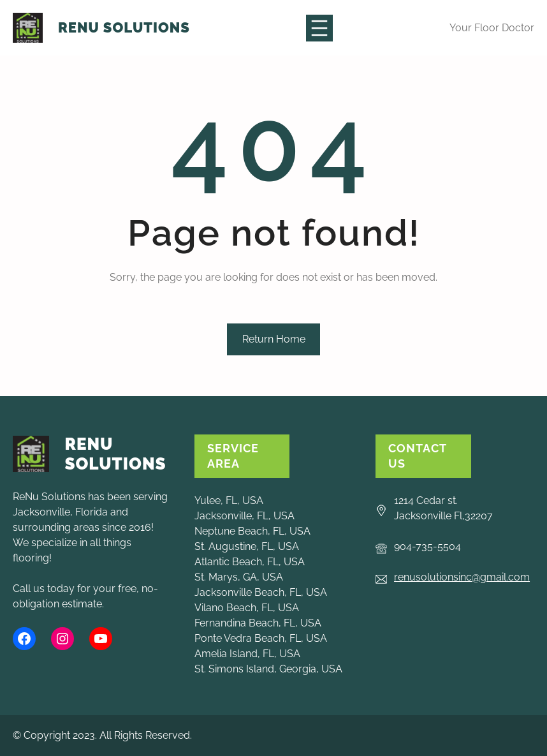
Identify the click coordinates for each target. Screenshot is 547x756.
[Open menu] (319, 28)
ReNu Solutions (124, 27)
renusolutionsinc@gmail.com (462, 577)
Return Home (274, 339)
